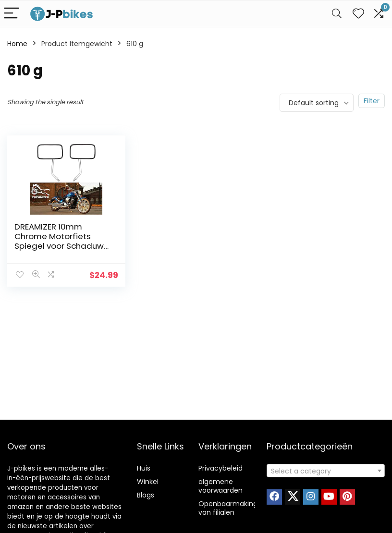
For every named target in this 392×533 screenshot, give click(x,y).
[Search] (337, 14)
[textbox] (326, 471)
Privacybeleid (220, 468)
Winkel (148, 482)
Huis (144, 468)
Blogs (146, 495)
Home (17, 44)
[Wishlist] (358, 14)
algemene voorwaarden (220, 486)
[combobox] (326, 471)
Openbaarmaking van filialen (228, 508)
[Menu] (12, 14)
